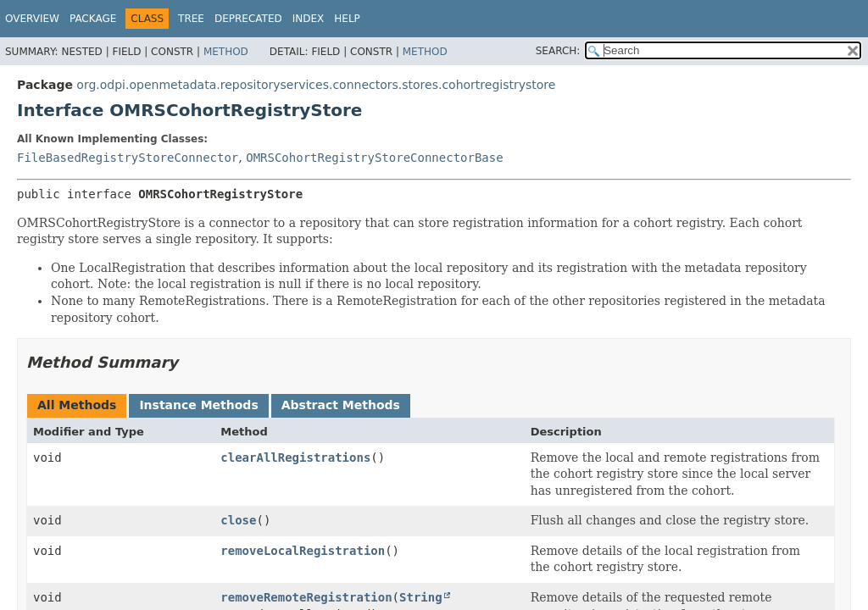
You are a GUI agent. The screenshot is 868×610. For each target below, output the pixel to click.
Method (226, 52)
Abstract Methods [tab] (341, 405)
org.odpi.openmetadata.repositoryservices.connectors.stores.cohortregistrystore (316, 85)
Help (347, 19)
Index (309, 19)
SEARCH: (558, 51)
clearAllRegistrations (295, 457)
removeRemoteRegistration (306, 597)
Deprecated (248, 19)
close (238, 520)
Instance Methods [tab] (198, 405)
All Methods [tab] (77, 405)
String (421, 597)
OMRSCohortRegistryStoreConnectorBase (374, 158)
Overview (32, 19)
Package (93, 19)
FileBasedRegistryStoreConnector (128, 158)
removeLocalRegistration (303, 551)
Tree (191, 19)
